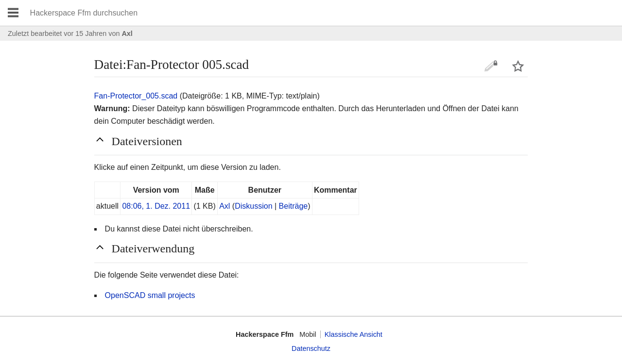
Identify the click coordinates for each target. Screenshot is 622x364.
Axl (127, 33)
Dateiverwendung (145, 248)
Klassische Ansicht (354, 334)
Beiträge (294, 206)
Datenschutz (311, 348)
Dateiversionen (138, 141)
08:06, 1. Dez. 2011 (156, 206)
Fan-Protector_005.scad (136, 96)
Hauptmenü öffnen (13, 13)
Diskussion (253, 206)
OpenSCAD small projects (150, 295)
